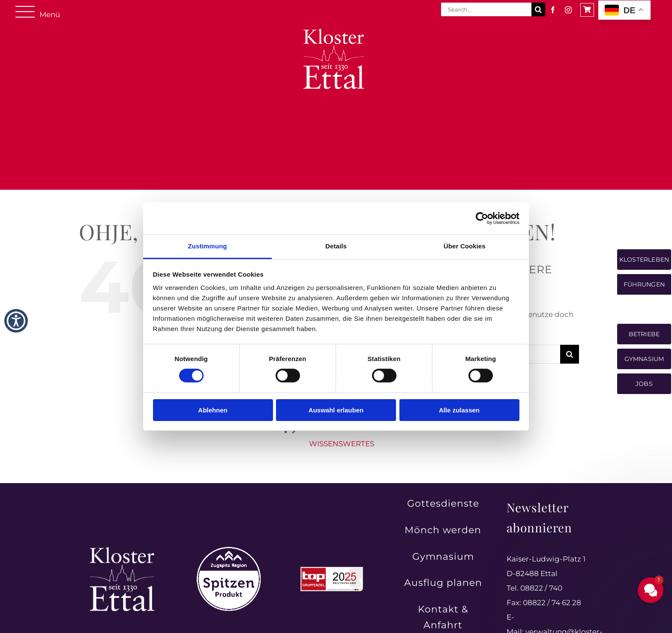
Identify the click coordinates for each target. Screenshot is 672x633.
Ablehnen (213, 410)
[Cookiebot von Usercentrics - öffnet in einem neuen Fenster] (482, 218)
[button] (651, 590)
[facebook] (553, 10)
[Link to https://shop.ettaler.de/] (587, 10)
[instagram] (568, 10)
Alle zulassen (459, 410)
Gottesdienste (443, 503)
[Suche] (538, 9)
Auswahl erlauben (336, 410)
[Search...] (486, 9)
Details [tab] (336, 246)
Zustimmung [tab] (208, 246)
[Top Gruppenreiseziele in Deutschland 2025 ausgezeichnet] (332, 569)
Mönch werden (443, 530)
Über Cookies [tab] (465, 246)
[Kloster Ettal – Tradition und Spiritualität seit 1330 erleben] (122, 550)
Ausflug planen (443, 583)
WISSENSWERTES (342, 444)
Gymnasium (443, 557)
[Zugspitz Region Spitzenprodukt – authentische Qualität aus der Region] (229, 550)
